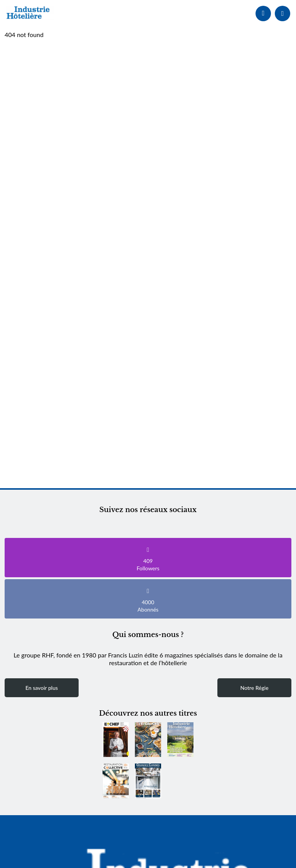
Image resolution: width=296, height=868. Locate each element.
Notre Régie (254, 688)
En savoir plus (42, 688)
